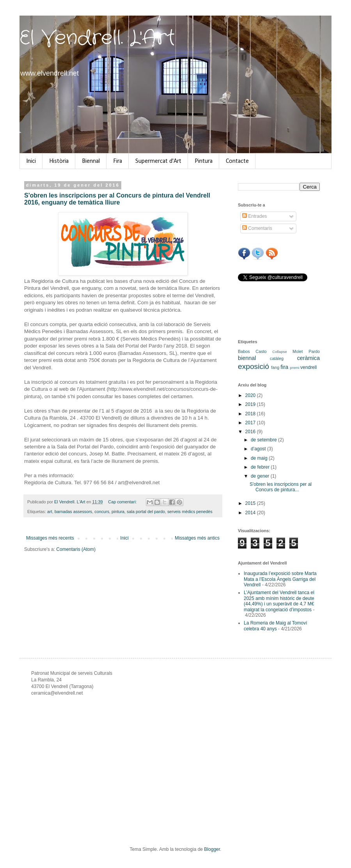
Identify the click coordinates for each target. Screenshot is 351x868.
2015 (251, 503)
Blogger (212, 849)
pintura (118, 512)
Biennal (91, 161)
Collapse (279, 352)
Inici (31, 161)
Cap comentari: (123, 502)
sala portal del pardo (146, 512)
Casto (261, 351)
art (50, 512)
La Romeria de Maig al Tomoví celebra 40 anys (276, 626)
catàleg (277, 358)
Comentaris (257, 228)
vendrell (308, 367)
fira (284, 367)
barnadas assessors (74, 512)
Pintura (204, 161)
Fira (118, 161)
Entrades (254, 216)
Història (59, 161)
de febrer (261, 467)
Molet (298, 351)
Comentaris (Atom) (76, 549)
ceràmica (308, 358)
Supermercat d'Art (158, 161)
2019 (251, 404)
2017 (251, 423)
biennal (247, 358)
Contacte (237, 161)
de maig (260, 458)
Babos (244, 351)
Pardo (314, 351)
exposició (253, 366)
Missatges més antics (197, 538)
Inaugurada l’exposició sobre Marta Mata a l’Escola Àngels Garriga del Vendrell (280, 579)
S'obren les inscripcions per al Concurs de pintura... (281, 487)
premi (294, 368)
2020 (251, 395)
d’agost (259, 449)
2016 (251, 432)
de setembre (264, 440)
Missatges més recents (50, 538)
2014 (251, 513)
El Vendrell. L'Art (97, 38)
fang (275, 367)
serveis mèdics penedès (190, 512)
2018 (251, 414)
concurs (102, 512)
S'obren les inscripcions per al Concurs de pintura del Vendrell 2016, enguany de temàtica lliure (117, 199)
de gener (261, 476)
